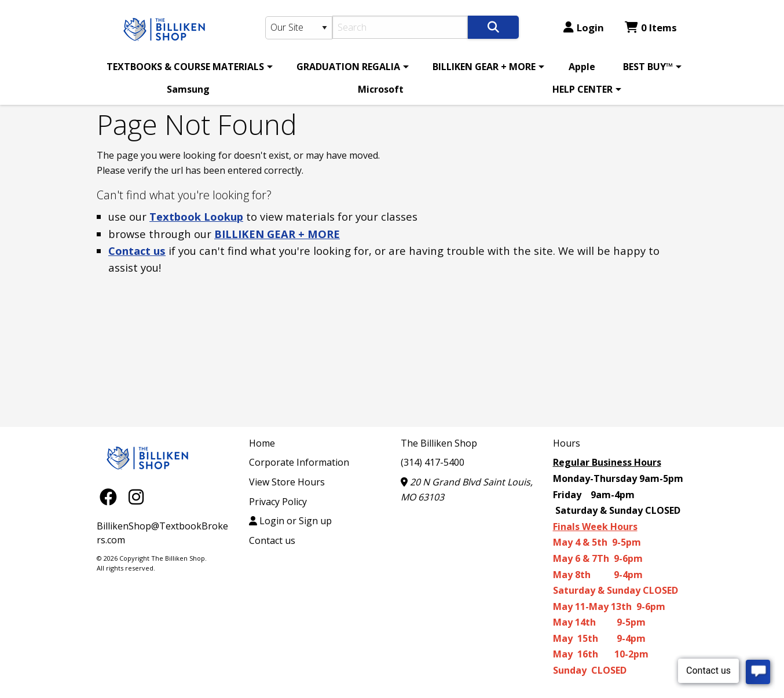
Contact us (137, 251)
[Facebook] (111, 497)
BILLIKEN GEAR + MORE (484, 67)
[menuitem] (188, 67)
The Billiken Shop (439, 443)
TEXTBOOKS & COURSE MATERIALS (185, 67)
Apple (582, 67)
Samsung (188, 89)
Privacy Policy (278, 502)
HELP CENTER (582, 89)
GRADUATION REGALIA (348, 67)
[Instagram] (136, 497)
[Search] (400, 27)
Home (262, 443)
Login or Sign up (290, 521)
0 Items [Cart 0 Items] (651, 28)
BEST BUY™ (648, 67)
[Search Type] (299, 28)
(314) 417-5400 (433, 462)
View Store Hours (287, 482)
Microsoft (381, 89)
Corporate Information (299, 462)
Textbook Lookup (196, 216)
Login (584, 28)
